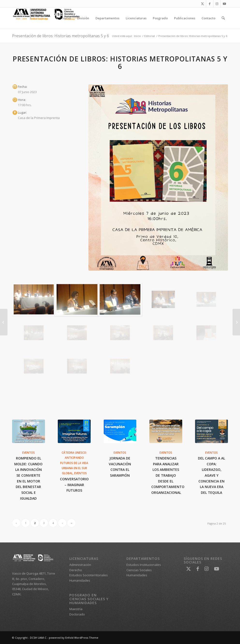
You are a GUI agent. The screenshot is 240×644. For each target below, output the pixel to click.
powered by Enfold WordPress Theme (74, 638)
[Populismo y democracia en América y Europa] (236, 322)
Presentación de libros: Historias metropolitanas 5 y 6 (61, 36)
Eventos (29, 452)
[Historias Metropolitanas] (158, 178)
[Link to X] (202, 4)
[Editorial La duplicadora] (4, 322)
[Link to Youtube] (224, 4)
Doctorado (77, 614)
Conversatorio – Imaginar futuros (74, 485)
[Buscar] (223, 18)
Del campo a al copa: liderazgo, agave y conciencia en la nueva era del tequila (211, 475)
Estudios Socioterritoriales (89, 575)
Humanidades (80, 580)
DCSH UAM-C (38, 638)
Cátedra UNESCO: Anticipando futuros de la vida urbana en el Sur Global (74, 463)
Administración (80, 565)
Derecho (76, 570)
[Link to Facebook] (210, 4)
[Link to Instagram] (217, 4)
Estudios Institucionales (144, 565)
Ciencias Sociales (139, 570)
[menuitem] (67, 18)
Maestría (76, 609)
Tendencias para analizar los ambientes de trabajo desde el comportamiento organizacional (168, 475)
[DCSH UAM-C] (48, 18)
